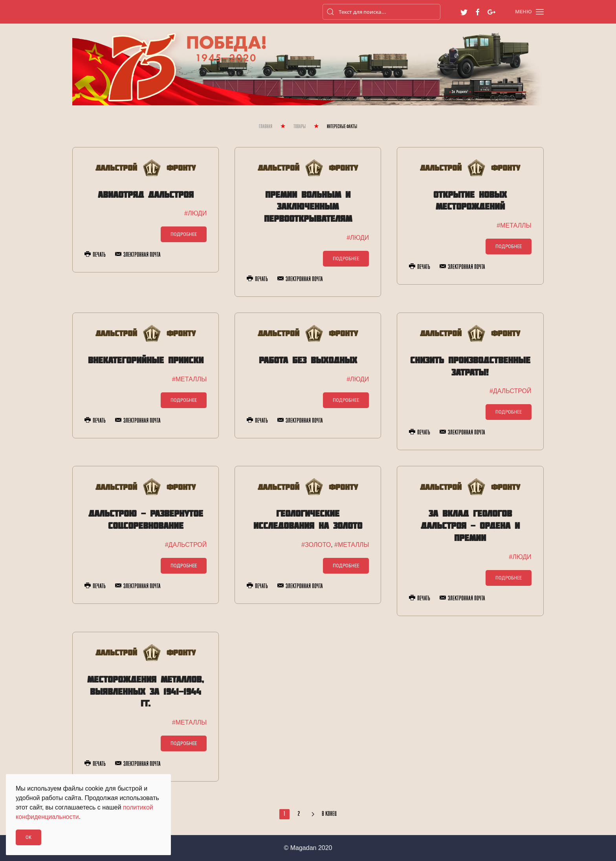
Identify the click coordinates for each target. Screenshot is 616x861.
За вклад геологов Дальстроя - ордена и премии (470, 525)
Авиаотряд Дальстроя (146, 194)
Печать (95, 255)
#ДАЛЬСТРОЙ (510, 391)
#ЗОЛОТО (316, 545)
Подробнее (184, 234)
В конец (329, 814)
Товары (300, 127)
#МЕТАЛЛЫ (514, 225)
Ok (28, 837)
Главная (266, 127)
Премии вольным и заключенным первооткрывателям (308, 207)
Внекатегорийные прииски (146, 360)
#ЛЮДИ (195, 213)
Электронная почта (138, 255)
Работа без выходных (308, 360)
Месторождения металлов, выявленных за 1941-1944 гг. (146, 691)
